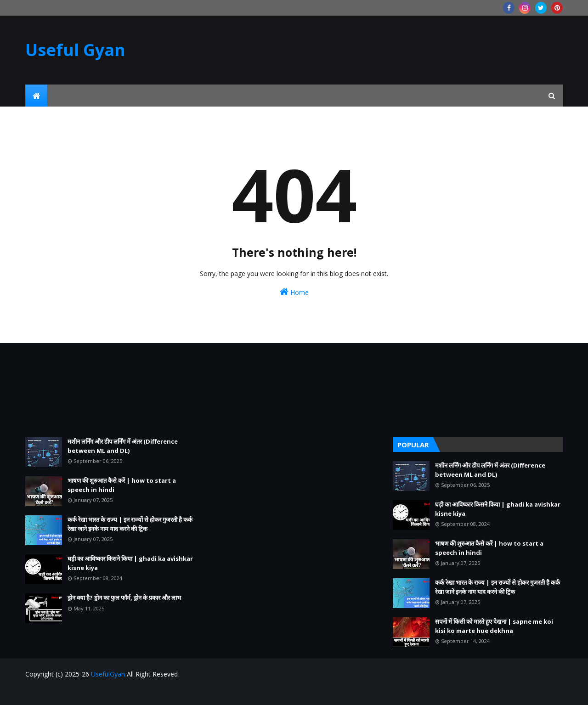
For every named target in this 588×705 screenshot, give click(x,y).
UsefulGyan (108, 674)
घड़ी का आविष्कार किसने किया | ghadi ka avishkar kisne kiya (130, 563)
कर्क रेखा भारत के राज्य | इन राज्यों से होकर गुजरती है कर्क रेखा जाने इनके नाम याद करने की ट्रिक (130, 524)
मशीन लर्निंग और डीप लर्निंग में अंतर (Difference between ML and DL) (123, 446)
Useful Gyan (75, 50)
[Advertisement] (110, 390)
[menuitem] (36, 96)
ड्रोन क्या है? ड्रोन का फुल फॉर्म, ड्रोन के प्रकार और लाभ (124, 598)
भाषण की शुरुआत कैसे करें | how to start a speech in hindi (122, 485)
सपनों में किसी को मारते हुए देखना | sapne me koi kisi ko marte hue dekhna (494, 626)
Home (294, 292)
